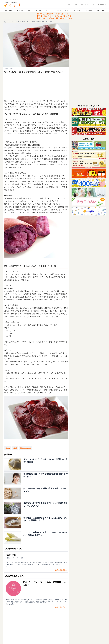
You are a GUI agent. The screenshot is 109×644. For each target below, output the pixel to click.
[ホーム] (5, 22)
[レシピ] (8, 448)
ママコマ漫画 (100, 10)
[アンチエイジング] (26, 448)
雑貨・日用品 (9, 10)
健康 (29, 10)
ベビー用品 (38, 10)
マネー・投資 (76, 10)
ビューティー (12, 22)
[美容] (15, 448)
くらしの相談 (88, 10)
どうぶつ (58, 10)
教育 (66, 10)
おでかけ (48, 10)
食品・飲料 (20, 10)
